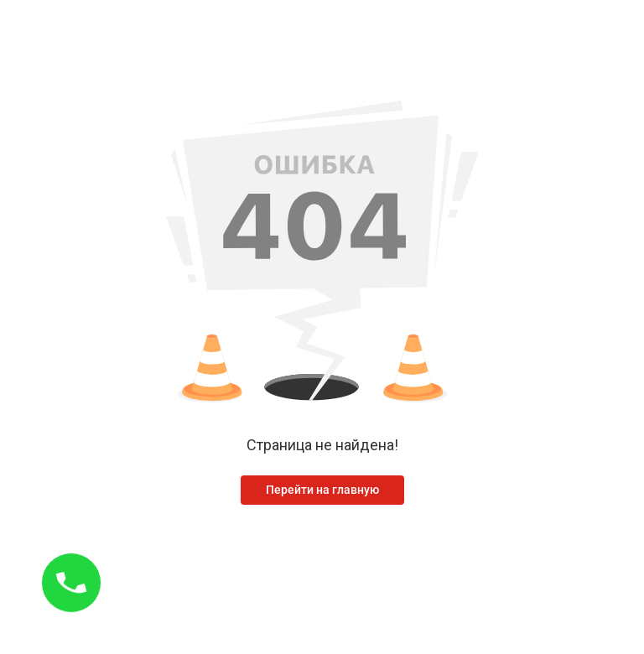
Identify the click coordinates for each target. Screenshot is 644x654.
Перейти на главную (322, 490)
